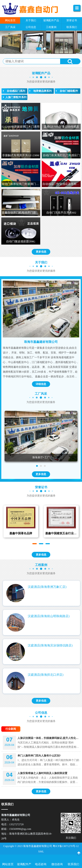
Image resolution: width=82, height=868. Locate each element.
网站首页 (8, 864)
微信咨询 (57, 864)
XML (41, 852)
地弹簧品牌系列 (41, 91)
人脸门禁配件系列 (15, 97)
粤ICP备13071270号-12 (66, 846)
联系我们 (73, 864)
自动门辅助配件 (67, 91)
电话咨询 (41, 864)
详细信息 (41, 389)
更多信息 (41, 256)
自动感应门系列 (14, 91)
